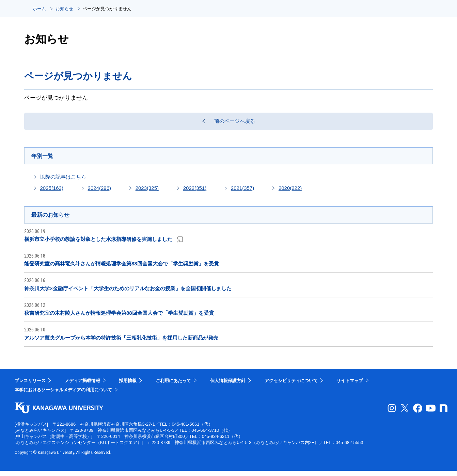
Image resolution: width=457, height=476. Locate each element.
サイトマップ (350, 386)
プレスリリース (30, 386)
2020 (290, 192)
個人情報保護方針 (228, 386)
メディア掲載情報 (82, 386)
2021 (242, 192)
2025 (52, 192)
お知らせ (64, 9)
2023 (147, 192)
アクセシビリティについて (291, 386)
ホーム (39, 9)
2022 (195, 192)
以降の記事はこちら (63, 181)
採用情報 (128, 386)
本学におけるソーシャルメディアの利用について (63, 395)
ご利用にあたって (173, 386)
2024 (99, 192)
